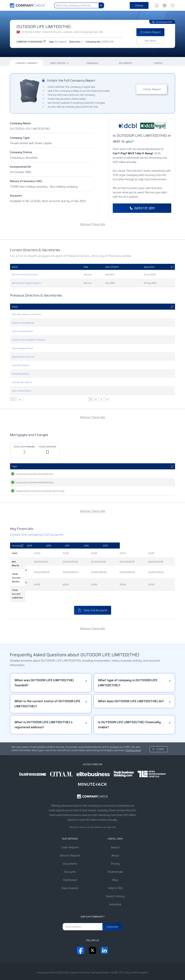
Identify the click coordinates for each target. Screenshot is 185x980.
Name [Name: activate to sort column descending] (15, 307)
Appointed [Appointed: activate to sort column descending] (149, 267)
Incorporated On (21, 167)
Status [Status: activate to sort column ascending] (159, 466)
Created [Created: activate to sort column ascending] (61, 466)
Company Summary (26, 63)
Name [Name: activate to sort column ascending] (15, 267)
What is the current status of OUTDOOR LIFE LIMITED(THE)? (47, 693)
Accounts (16, 196)
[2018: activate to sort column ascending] (90, 553)
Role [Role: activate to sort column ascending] (86, 267)
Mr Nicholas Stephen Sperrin (26, 283)
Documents (126, 63)
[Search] (101, 5)
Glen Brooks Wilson (22, 382)
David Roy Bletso (21, 365)
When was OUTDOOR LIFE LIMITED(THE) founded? (44, 672)
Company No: (99, 42)
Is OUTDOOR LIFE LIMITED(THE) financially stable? (129, 714)
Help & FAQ (115, 877)
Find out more (133, 739)
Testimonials (115, 861)
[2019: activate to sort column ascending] (66, 553)
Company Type (20, 138)
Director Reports (70, 844)
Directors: (76, 42)
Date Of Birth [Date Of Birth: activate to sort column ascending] (112, 267)
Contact (159, 63)
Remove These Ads (93, 224)
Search (115, 836)
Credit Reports (70, 836)
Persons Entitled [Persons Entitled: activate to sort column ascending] (100, 466)
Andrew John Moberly (23, 323)
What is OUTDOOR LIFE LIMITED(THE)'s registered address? (43, 714)
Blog (115, 869)
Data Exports (70, 877)
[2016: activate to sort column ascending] (139, 553)
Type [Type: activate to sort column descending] (14, 466)
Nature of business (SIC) (26, 181)
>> (20, 399)
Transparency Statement (115, 970)
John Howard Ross (22, 391)
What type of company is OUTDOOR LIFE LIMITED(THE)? (128, 672)
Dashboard (70, 869)
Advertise (115, 893)
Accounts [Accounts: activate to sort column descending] (17, 553)
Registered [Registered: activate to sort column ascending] (79, 466)
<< (13, 399)
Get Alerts (150, 41)
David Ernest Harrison (23, 357)
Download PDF (162, 22)
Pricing (139, 5)
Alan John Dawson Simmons (27, 314)
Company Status (21, 152)
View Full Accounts (93, 599)
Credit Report (60, 63)
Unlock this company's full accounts (37, 542)
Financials (92, 63)
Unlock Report (150, 32)
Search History (115, 885)
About (115, 844)
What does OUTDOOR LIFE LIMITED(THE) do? (131, 690)
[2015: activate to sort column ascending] (163, 553)
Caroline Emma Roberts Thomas (28, 340)
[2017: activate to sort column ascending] (114, 553)
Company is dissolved (31, 42)
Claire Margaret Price (22, 348)
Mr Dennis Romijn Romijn (25, 274)
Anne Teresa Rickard (22, 331)
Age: (58, 42)
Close (160, 738)
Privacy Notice (87, 970)
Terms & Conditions (63, 970)
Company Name (20, 123)
